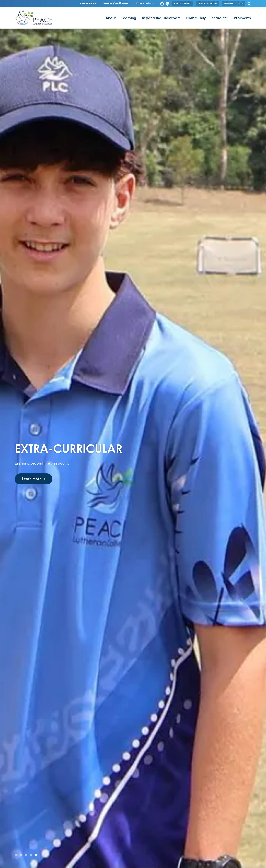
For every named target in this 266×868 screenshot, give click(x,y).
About (111, 18)
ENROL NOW (182, 4)
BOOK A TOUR (208, 4)
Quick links (143, 4)
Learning (129, 18)
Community (196, 18)
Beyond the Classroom (161, 18)
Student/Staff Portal (117, 4)
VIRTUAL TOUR (234, 4)
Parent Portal (88, 4)
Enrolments (242, 18)
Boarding (219, 18)
